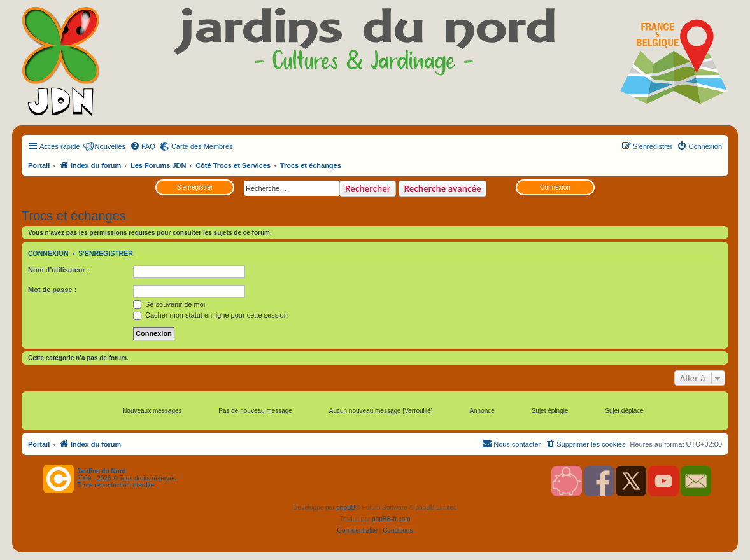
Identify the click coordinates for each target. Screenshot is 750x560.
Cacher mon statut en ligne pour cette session (210, 315)
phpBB (346, 507)
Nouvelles (110, 146)
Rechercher (368, 188)
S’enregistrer (195, 187)
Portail (39, 165)
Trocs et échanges (74, 216)
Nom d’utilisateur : (59, 270)
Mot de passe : (52, 290)
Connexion (555, 187)
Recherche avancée (443, 188)
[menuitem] (143, 146)
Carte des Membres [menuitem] (202, 146)
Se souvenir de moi (169, 304)
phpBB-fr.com (391, 519)
